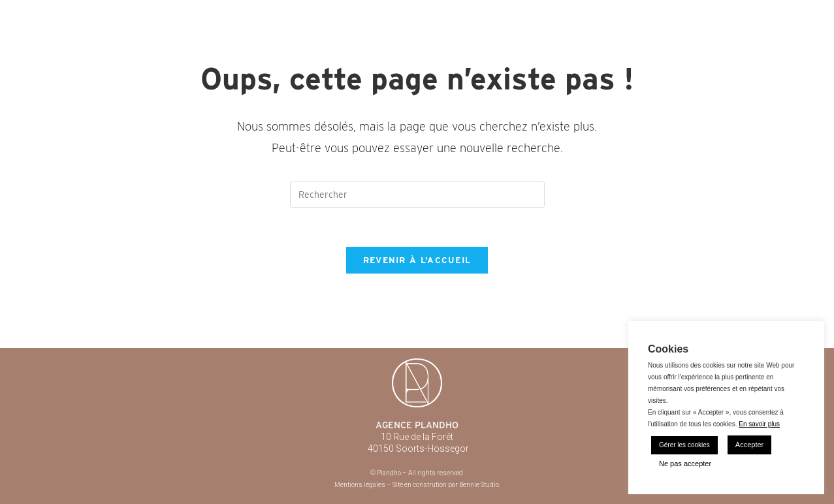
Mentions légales (360, 485)
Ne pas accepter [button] (685, 464)
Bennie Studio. (480, 485)
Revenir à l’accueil (417, 260)
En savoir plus (759, 424)
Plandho (95, 13)
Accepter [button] (749, 445)
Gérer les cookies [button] (684, 445)
